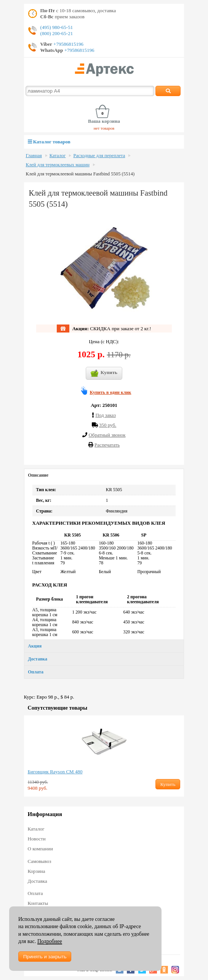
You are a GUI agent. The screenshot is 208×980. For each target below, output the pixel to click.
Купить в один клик (111, 392)
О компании (40, 849)
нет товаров (104, 128)
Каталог (58, 156)
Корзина (37, 871)
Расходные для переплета (99, 156)
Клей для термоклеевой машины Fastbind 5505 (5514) (80, 174)
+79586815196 (68, 44)
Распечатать (107, 445)
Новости (37, 839)
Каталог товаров (49, 142)
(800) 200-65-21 (57, 33)
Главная (34, 156)
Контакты (38, 903)
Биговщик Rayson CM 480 (55, 772)
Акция (35, 646)
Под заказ (105, 415)
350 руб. (108, 425)
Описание (38, 475)
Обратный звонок (107, 435)
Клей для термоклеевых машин (58, 165)
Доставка (38, 659)
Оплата (36, 672)
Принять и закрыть (45, 957)
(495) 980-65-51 (57, 27)
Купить (104, 373)
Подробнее (50, 941)
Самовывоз (40, 861)
